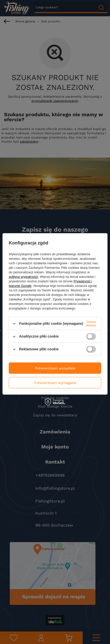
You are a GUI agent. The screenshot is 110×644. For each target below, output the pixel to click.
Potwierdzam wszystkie (55, 368)
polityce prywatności (23, 277)
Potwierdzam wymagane (55, 383)
